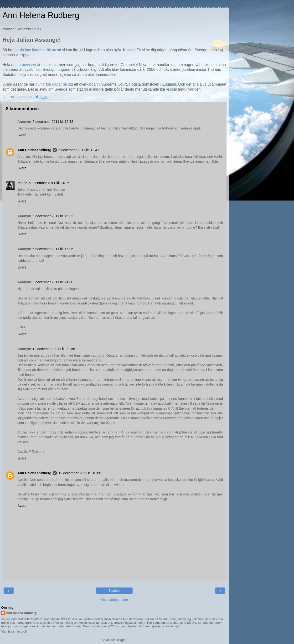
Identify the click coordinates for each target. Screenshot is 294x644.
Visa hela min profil (14, 631)
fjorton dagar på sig (57, 84)
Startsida (114, 591)
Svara (22, 135)
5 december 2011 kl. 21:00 (53, 282)
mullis (22, 183)
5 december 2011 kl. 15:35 (53, 249)
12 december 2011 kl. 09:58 (54, 349)
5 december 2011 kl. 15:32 (53, 216)
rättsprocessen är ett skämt (34, 65)
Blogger (121, 640)
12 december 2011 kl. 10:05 (80, 473)
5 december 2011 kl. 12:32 (53, 122)
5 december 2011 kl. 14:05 (49, 183)
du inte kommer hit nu (39, 50)
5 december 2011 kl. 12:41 (79, 150)
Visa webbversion (115, 600)
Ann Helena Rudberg (41, 15)
